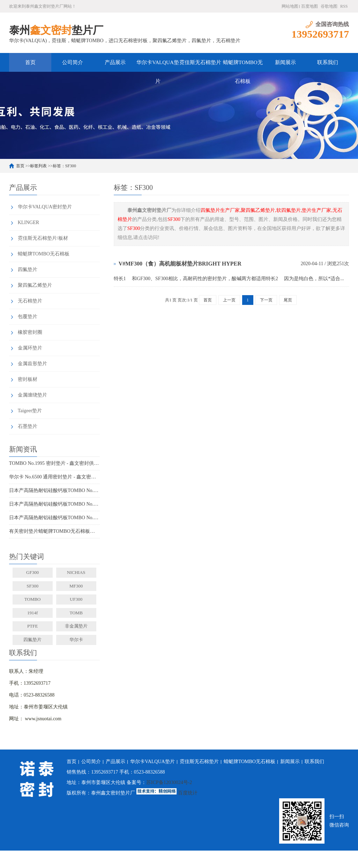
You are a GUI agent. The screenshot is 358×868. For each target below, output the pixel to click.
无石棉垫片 (30, 301)
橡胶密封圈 (30, 332)
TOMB (76, 613)
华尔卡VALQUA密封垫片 (45, 207)
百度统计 (188, 793)
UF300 (76, 599)
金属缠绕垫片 (32, 395)
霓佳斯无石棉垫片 (200, 62)
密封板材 (28, 379)
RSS (344, 6)
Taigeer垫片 (30, 411)
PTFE (32, 626)
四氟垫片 (28, 270)
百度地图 (309, 6)
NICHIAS (76, 572)
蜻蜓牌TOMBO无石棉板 (243, 66)
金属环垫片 (30, 348)
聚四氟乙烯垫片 (35, 285)
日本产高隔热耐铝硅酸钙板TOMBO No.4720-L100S (54, 490)
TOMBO (33, 599)
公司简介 (73, 62)
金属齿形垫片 (32, 364)
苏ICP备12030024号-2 (169, 782)
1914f (32, 613)
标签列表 (38, 166)
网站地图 (290, 6)
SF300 (32, 586)
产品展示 (115, 62)
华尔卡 (76, 640)
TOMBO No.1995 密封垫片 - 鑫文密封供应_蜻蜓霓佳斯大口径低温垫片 (54, 463)
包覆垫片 (28, 317)
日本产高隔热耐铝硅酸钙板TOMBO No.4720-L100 (54, 504)
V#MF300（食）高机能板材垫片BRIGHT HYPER (180, 264)
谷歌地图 (329, 6)
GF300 (32, 572)
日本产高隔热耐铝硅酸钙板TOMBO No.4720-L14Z (54, 518)
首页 (30, 62)
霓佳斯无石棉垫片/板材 (43, 238)
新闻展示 (285, 62)
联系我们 (328, 62)
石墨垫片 (28, 426)
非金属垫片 (76, 626)
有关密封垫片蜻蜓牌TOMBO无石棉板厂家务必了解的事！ (54, 531)
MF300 (76, 586)
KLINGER (28, 222)
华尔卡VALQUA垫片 (158, 66)
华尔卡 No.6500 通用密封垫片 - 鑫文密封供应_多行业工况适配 (54, 477)
